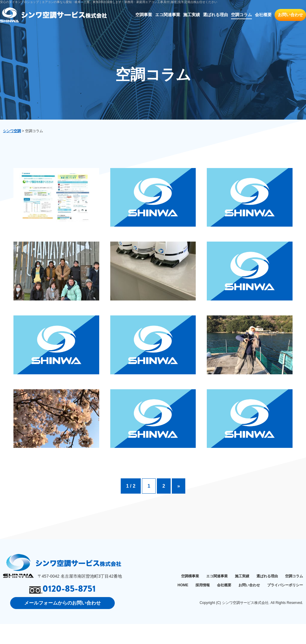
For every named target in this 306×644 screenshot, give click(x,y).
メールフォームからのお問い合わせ (62, 623)
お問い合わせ (290, 15)
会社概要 (263, 15)
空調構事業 (190, 596)
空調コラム (241, 15)
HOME (183, 605)
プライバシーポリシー (285, 605)
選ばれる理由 (215, 15)
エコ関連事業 (168, 15)
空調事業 (144, 15)
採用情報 (203, 605)
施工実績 (192, 15)
